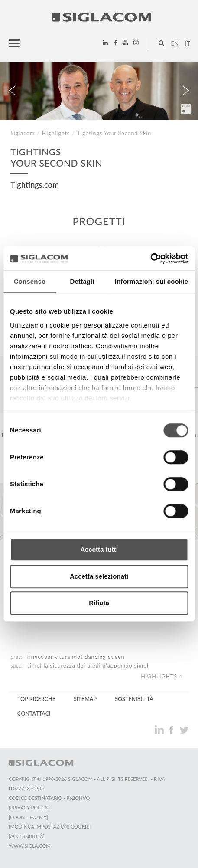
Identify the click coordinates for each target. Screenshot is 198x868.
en (175, 43)
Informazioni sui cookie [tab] (151, 281)
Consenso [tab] (30, 281)
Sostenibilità (134, 699)
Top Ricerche (36, 699)
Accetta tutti (99, 549)
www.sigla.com (30, 846)
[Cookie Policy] (28, 817)
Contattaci (34, 714)
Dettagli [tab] (82, 281)
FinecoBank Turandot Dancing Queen (76, 657)
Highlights (56, 133)
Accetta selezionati (99, 576)
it (188, 43)
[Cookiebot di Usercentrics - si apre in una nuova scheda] (150, 259)
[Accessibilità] (27, 836)
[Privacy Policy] (29, 807)
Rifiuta (99, 603)
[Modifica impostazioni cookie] (50, 827)
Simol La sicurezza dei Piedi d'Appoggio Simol (88, 666)
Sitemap (85, 699)
